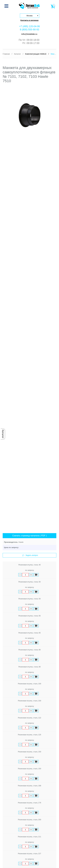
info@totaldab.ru (29, 34)
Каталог (3, 434)
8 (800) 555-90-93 (29, 30)
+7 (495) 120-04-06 (30, 26)
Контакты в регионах (29, 20)
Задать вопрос (30, 555)
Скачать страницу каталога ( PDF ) (29, 536)
